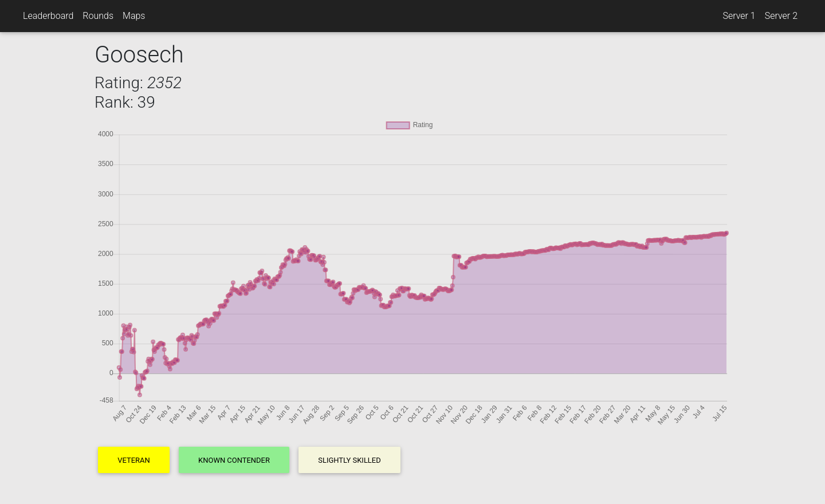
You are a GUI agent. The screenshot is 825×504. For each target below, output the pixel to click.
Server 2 (781, 16)
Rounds (98, 16)
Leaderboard (48, 16)
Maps (134, 16)
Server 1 (739, 16)
